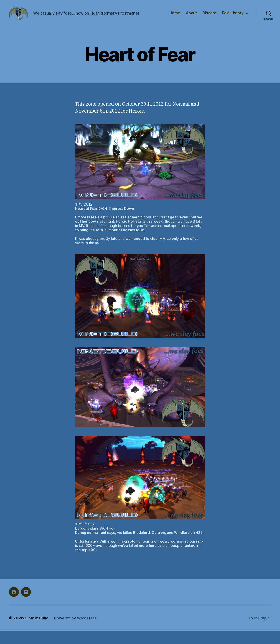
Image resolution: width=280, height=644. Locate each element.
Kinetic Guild (37, 631)
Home (175, 20)
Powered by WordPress (76, 631)
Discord (209, 20)
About (191, 20)
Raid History (233, 20)
